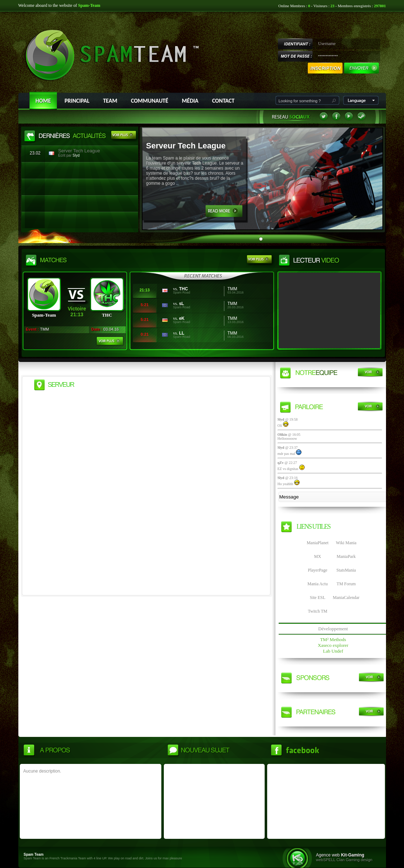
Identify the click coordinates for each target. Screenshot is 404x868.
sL (181, 304)
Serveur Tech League (186, 146)
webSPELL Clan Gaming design (344, 860)
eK (182, 318)
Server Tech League (79, 151)
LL (182, 333)
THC (183, 289)
